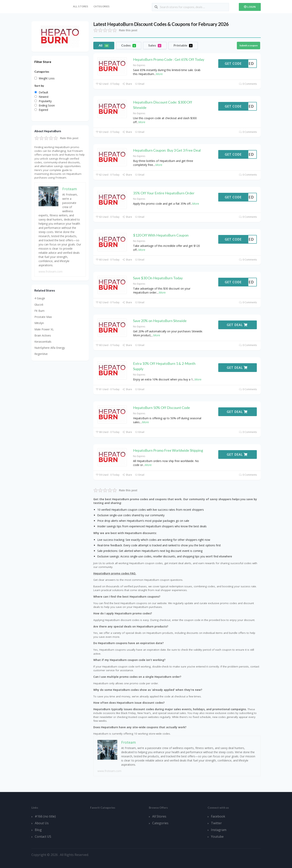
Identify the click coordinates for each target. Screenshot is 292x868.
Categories (102, 6)
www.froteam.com (109, 771)
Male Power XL (44, 329)
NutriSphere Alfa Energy (50, 348)
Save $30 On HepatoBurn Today (158, 278)
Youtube (217, 837)
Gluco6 (39, 305)
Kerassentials (43, 342)
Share (127, 84)
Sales (155, 45)
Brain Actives (43, 335)
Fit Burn (39, 311)
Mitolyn (39, 323)
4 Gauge (40, 298)
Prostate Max (43, 317)
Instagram (219, 830)
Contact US (43, 837)
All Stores (81, 6)
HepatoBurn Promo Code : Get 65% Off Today (169, 59)
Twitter (216, 823)
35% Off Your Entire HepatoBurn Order (164, 193)
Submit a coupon (249, 45)
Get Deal (237, 325)
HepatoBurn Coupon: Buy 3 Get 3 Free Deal (167, 150)
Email (140, 84)
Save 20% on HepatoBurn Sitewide (160, 321)
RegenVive (41, 354)
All (104, 45)
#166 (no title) (45, 816)
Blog (38, 830)
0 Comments (248, 84)
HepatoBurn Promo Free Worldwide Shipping (168, 450)
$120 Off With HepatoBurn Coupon (161, 235)
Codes (129, 45)
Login (250, 7)
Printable (183, 45)
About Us (42, 823)
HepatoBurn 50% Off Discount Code (162, 408)
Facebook (218, 816)
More (159, 74)
